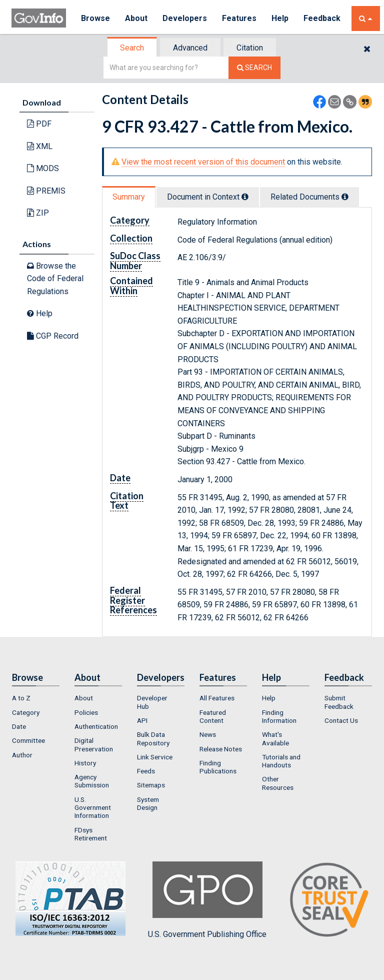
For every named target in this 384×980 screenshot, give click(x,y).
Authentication (96, 726)
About (136, 18)
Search (132, 48)
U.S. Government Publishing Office (207, 900)
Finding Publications (218, 767)
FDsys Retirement (91, 834)
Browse (95, 18)
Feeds (146, 771)
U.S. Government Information (93, 808)
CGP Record (53, 336)
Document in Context (208, 197)
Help (280, 18)
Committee (28, 740)
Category (26, 712)
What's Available (275, 738)
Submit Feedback (339, 702)
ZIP (38, 213)
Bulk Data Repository (153, 738)
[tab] (132, 48)
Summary (129, 197)
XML (40, 146)
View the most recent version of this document (203, 162)
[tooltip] (245, 197)
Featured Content (213, 716)
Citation (250, 48)
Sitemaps (151, 785)
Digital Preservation (94, 744)
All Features (217, 698)
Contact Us (341, 720)
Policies (86, 712)
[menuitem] (36, 698)
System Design (148, 803)
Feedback (322, 18)
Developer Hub (152, 702)
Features (239, 18)
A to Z (21, 698)
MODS (43, 168)
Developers (185, 18)
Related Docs (309, 197)
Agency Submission (92, 781)
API (142, 720)
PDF (39, 124)
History (85, 763)
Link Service (155, 757)
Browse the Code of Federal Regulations (55, 279)
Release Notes (221, 749)
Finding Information (279, 716)
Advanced (190, 48)
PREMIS (46, 191)
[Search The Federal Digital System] (254, 68)
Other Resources (278, 783)
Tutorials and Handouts (281, 761)
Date (19, 726)
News (208, 734)
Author (22, 755)
